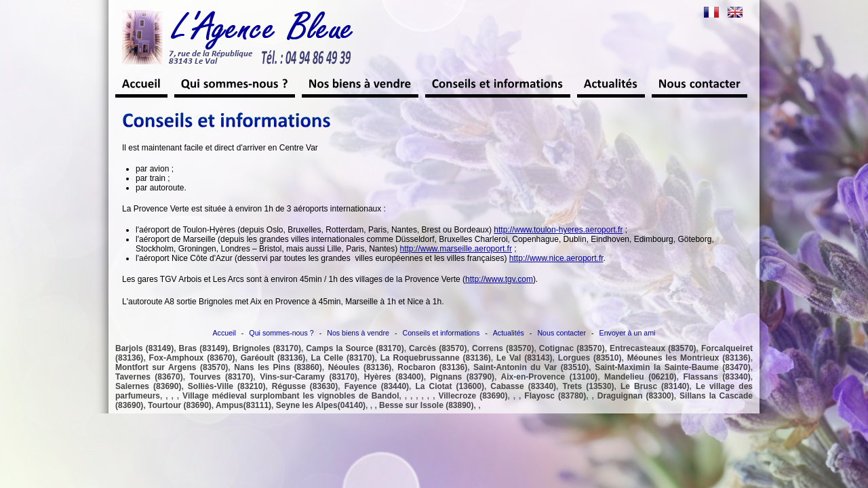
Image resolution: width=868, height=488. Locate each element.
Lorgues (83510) (590, 358)
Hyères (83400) (394, 377)
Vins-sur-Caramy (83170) (309, 377)
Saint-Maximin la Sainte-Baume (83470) (673, 367)
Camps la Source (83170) (355, 348)
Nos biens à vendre (358, 333)
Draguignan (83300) (636, 396)
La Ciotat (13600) (449, 386)
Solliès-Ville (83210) (227, 386)
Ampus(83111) (243, 405)
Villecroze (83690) (473, 396)
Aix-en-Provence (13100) (550, 377)
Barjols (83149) (144, 348)
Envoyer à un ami (628, 333)
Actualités (509, 333)
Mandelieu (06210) (640, 377)
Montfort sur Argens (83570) (172, 367)
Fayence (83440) (377, 386)
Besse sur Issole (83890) (426, 405)
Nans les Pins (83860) (278, 367)
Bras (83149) (203, 348)
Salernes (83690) (148, 386)
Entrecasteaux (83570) (653, 348)
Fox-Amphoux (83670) (192, 358)
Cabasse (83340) (523, 386)
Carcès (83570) (438, 348)
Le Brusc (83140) (655, 386)
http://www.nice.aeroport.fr (556, 258)
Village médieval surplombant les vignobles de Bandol (291, 396)
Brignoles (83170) (267, 348)
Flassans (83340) (716, 377)
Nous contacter (561, 333)
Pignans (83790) (463, 377)
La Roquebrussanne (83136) (436, 358)
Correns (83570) (503, 348)
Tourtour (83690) (180, 405)
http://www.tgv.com (499, 279)
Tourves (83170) (222, 377)
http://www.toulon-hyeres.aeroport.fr (558, 230)
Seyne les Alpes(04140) (321, 405)
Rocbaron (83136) (432, 367)
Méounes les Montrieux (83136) (689, 358)
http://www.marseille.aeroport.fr (456, 249)
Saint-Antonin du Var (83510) (531, 367)
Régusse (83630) (305, 386)
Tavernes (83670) (149, 377)
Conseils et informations (441, 333)
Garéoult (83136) (273, 358)
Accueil (224, 333)
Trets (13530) (589, 386)
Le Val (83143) (525, 358)
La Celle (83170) (343, 358)
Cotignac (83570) (572, 348)
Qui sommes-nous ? (281, 333)
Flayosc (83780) (555, 396)
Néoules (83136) (360, 367)
